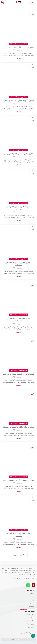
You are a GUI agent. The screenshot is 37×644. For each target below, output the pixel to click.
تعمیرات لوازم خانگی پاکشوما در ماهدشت (19, 208)
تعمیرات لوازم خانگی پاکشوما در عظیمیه (19, 535)
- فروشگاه (33, 597)
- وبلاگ (33, 600)
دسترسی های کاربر (27, 611)
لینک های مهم (31, 590)
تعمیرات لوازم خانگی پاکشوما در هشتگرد (18, 427)
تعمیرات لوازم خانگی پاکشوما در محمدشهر (19, 264)
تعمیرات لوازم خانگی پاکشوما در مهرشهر (19, 374)
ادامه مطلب (19, 59)
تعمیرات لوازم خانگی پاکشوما (20, 44)
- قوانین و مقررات (31, 603)
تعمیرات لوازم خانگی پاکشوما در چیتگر (19, 47)
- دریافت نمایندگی (30, 621)
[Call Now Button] (33, 636)
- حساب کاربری (31, 614)
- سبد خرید (32, 618)
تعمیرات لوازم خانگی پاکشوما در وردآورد (19, 154)
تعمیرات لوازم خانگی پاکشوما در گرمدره (19, 101)
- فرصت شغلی (31, 627)
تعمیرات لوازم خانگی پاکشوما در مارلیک (18, 480)
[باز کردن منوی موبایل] (32, 3)
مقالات (11, 44)
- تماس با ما (32, 606)
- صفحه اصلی (32, 594)
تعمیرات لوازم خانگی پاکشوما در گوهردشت (19, 320)
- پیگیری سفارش (31, 624)
